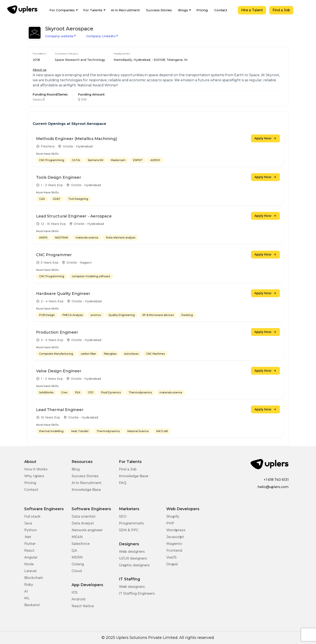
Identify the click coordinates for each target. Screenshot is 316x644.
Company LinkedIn (102, 36)
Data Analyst (83, 523)
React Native (83, 606)
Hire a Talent (252, 10)
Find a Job (281, 10)
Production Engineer (57, 332)
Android (78, 599)
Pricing (202, 10)
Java (28, 523)
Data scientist (84, 516)
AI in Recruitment (125, 10)
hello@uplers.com (273, 487)
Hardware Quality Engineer (63, 294)
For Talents (93, 10)
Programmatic (132, 523)
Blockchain (34, 578)
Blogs (183, 10)
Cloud (77, 571)
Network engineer (87, 530)
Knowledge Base (86, 490)
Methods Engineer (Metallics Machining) (77, 139)
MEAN (77, 537)
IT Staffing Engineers (137, 593)
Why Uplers (34, 476)
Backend (32, 605)
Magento (174, 544)
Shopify (173, 516)
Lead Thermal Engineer (60, 410)
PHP (170, 523)
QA (74, 550)
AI (26, 591)
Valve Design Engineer (59, 371)
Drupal (172, 564)
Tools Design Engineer (59, 177)
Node (29, 564)
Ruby (29, 585)
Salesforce (81, 544)
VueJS (171, 557)
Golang (78, 564)
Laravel (30, 571)
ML (27, 598)
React (29, 550)
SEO (123, 516)
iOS (75, 592)
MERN (77, 557)
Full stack (32, 516)
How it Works (36, 469)
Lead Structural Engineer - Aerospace (74, 216)
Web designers (132, 552)
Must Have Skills (47, 154)
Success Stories (159, 10)
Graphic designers (134, 565)
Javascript (175, 537)
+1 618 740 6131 (276, 480)
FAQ (123, 483)
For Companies (62, 10)
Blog (76, 469)
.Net (28, 537)
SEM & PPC (129, 530)
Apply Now (265, 138)
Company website (61, 36)
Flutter (30, 544)
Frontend (174, 550)
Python (30, 530)
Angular (31, 557)
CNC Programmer (54, 255)
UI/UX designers (133, 558)
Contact (221, 10)
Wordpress (176, 530)
